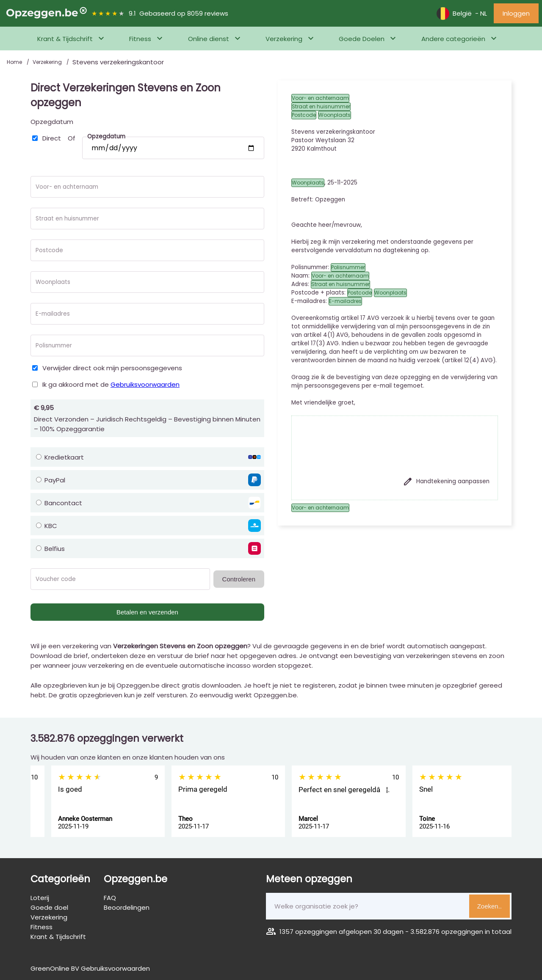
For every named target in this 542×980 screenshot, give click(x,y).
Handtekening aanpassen (446, 482)
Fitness (140, 39)
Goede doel (49, 907)
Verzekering (284, 39)
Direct (52, 138)
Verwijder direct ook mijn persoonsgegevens (112, 368)
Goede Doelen (362, 39)
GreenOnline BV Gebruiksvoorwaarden (90, 968)
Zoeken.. (489, 906)
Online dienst (209, 39)
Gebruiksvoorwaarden (145, 384)
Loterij (40, 898)
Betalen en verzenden (147, 612)
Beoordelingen (127, 907)
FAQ (110, 898)
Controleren (239, 579)
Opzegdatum (52, 122)
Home (15, 62)
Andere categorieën (453, 39)
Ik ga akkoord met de (111, 384)
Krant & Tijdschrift (65, 39)
